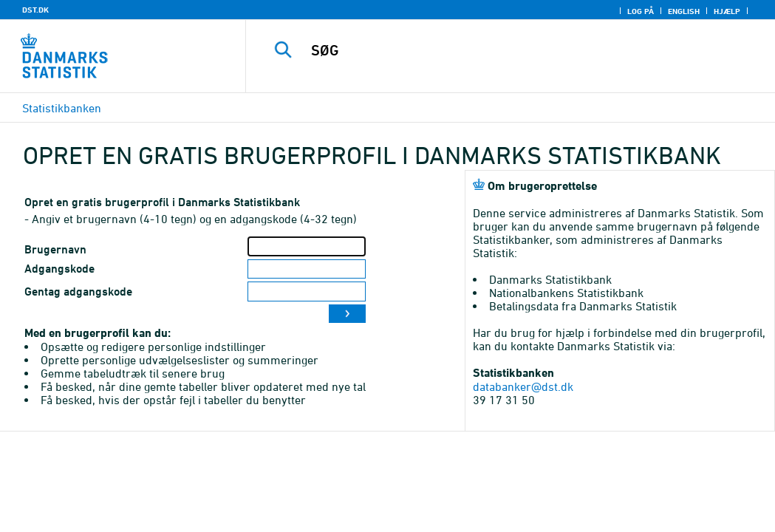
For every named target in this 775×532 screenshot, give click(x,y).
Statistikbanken (62, 108)
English (684, 11)
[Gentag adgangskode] (307, 291)
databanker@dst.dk (523, 386)
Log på (641, 11)
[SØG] (514, 50)
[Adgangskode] (307, 269)
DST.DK (35, 10)
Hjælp (727, 11)
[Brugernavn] (307, 246)
